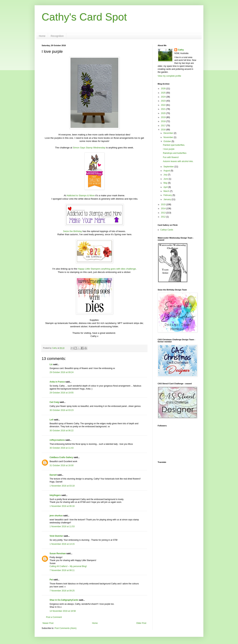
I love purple (169, 149)
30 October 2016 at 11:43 (62, 448)
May (166, 183)
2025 (164, 93)
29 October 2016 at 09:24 (62, 372)
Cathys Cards (167, 230)
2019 (164, 117)
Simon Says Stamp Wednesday (89, 148)
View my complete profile (169, 76)
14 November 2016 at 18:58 (63, 611)
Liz (51, 364)
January (168, 199)
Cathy (181, 50)
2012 (164, 217)
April (166, 187)
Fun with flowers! (171, 157)
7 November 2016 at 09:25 (62, 591)
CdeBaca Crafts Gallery (61, 457)
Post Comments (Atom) (65, 628)
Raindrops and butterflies (175, 153)
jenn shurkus (56, 516)
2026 (164, 89)
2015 (164, 204)
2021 (164, 109)
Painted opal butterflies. (174, 145)
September (169, 167)
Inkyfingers (55, 495)
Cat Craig (54, 402)
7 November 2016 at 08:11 (62, 570)
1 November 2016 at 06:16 (62, 506)
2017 (164, 126)
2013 (164, 213)
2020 (164, 113)
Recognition (57, 36)
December (169, 133)
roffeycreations (57, 440)
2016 (164, 130)
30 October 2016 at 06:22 (62, 431)
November (169, 137)
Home (42, 36)
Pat (51, 580)
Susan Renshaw (58, 554)
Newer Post (48, 623)
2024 (164, 97)
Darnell (53, 475)
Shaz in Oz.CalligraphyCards (64, 600)
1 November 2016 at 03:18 (62, 486)
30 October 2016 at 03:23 (62, 410)
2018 (164, 121)
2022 (164, 105)
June (166, 179)
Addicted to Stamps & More (81, 195)
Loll (51, 420)
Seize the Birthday (73, 231)
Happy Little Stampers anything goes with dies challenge (107, 269)
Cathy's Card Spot (84, 17)
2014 (164, 209)
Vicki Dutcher (56, 536)
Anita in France (57, 382)
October (168, 141)
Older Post (141, 623)
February (168, 195)
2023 (164, 101)
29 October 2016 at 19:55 (62, 393)
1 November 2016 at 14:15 (62, 544)
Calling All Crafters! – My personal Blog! (68, 566)
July (166, 175)
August (167, 171)
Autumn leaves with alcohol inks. (178, 161)
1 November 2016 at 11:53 (62, 526)
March (167, 191)
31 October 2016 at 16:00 (62, 465)
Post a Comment (54, 617)
